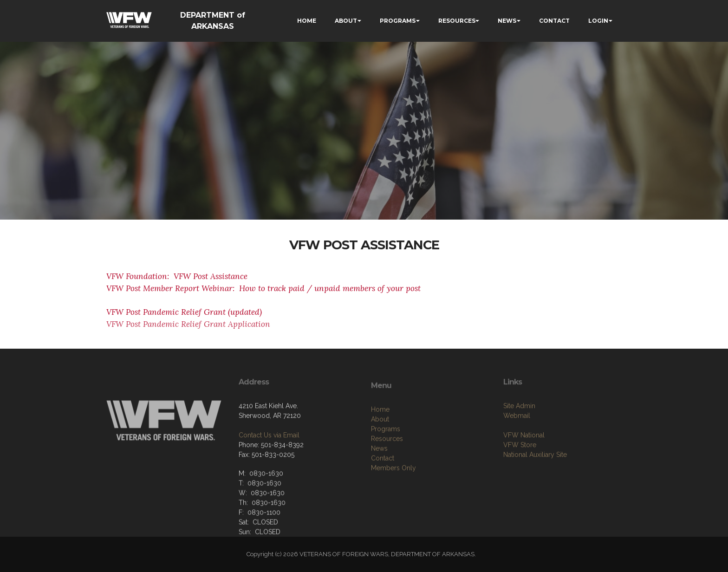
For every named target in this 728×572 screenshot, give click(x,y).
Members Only (393, 496)
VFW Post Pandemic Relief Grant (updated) (184, 312)
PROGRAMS (398, 21)
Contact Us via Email (269, 458)
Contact (383, 486)
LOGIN (598, 21)
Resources (387, 467)
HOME (307, 21)
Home (380, 437)
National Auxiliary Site (535, 477)
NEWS (507, 21)
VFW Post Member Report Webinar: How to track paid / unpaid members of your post (263, 288)
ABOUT (346, 21)
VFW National (524, 458)
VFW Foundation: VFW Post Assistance (177, 276)
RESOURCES (457, 21)
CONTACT (554, 21)
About (380, 447)
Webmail (517, 438)
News (379, 476)
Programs (386, 457)
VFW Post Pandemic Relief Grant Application (188, 324)
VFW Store (520, 468)
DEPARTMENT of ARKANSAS (213, 21)
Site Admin (519, 429)
